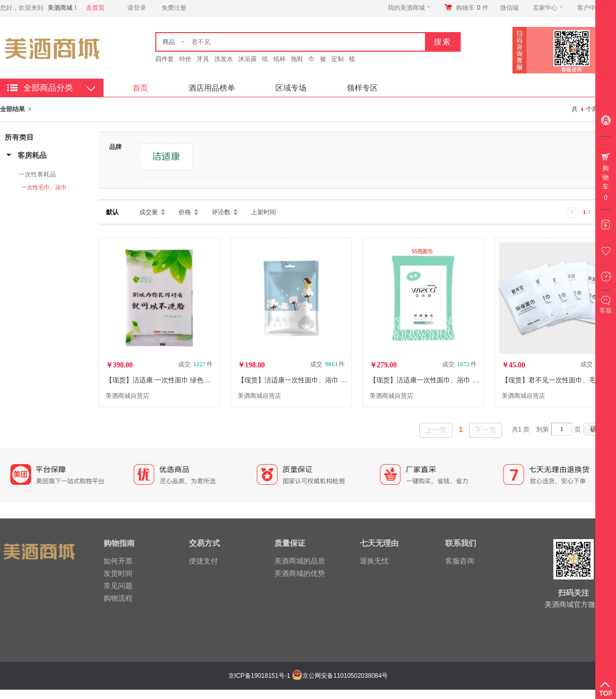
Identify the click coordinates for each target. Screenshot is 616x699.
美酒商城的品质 (300, 561)
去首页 (95, 8)
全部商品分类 (48, 88)
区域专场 (291, 88)
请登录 (137, 8)
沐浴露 (247, 59)
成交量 (149, 212)
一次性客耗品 (37, 174)
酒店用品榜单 (212, 88)
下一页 (486, 430)
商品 (169, 42)
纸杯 (280, 59)
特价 (185, 59)
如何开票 (118, 561)
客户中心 (592, 8)
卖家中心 (548, 8)
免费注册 (174, 8)
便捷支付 (203, 561)
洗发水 (224, 59)
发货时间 (118, 573)
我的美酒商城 (409, 8)
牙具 (203, 59)
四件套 (165, 59)
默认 (112, 212)
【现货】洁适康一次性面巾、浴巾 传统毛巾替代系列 (448, 380)
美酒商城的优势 (300, 573)
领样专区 (362, 88)
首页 (140, 88)
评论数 (221, 212)
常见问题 (118, 586)
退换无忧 (374, 561)
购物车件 (472, 8)
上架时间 (263, 212)
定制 (338, 59)
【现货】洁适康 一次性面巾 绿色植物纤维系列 (175, 380)
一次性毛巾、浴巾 (44, 187)
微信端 (509, 8)
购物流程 (118, 598)
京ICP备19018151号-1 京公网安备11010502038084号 (307, 676)
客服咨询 (460, 561)
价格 (185, 212)
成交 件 (195, 364)
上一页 (436, 430)
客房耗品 (32, 155)
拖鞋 (297, 59)
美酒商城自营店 (127, 396)
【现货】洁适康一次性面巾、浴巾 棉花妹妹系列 (309, 380)
